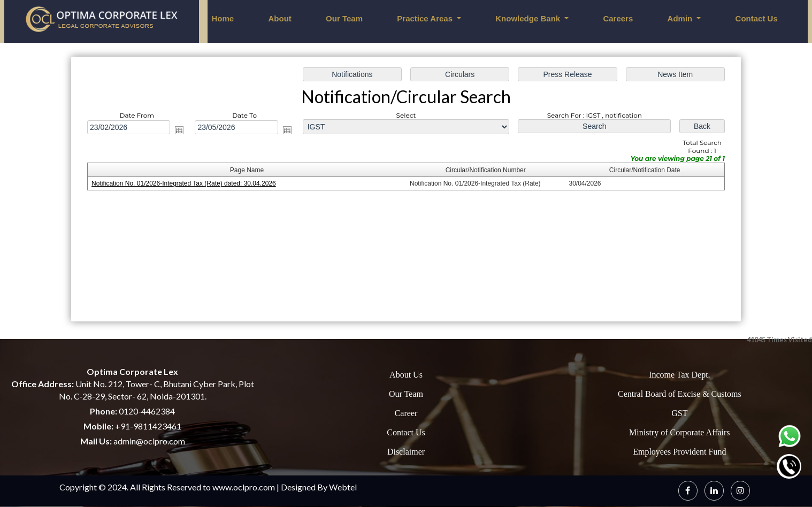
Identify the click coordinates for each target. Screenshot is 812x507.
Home (223, 18)
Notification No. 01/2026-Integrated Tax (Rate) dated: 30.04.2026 (184, 184)
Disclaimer (406, 452)
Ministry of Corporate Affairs (680, 432)
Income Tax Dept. (680, 375)
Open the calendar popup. (180, 130)
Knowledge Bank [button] (529, 18)
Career (406, 413)
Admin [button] (681, 18)
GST (679, 413)
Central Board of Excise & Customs (680, 394)
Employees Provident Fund (679, 452)
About (279, 18)
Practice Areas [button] (426, 18)
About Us (406, 375)
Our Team (344, 18)
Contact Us (757, 18)
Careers (618, 18)
